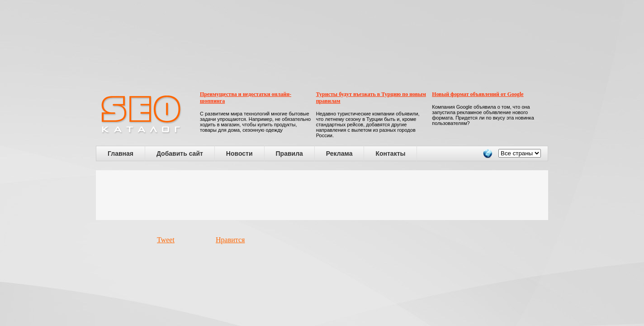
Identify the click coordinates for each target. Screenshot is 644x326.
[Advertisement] (322, 195)
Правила (289, 153)
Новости (239, 153)
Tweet (166, 240)
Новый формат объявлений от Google (478, 94)
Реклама (339, 153)
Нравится (230, 240)
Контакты (390, 153)
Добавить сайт (180, 153)
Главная (121, 153)
